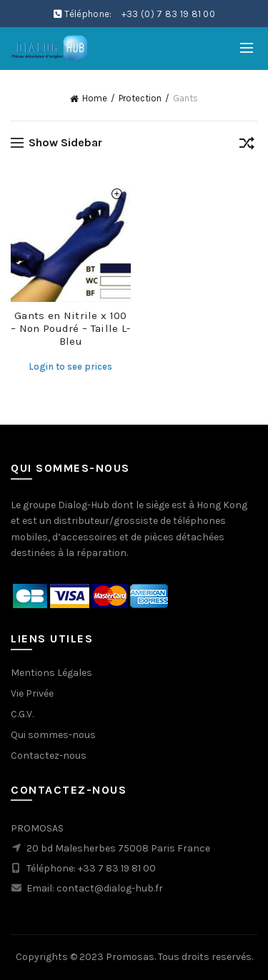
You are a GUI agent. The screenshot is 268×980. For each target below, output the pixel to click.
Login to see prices (70, 367)
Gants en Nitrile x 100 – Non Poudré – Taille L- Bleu (70, 328)
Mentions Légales (51, 673)
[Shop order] (247, 146)
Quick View (118, 195)
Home (95, 98)
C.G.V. (22, 714)
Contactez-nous (49, 756)
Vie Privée (32, 693)
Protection (140, 98)
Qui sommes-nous (53, 735)
